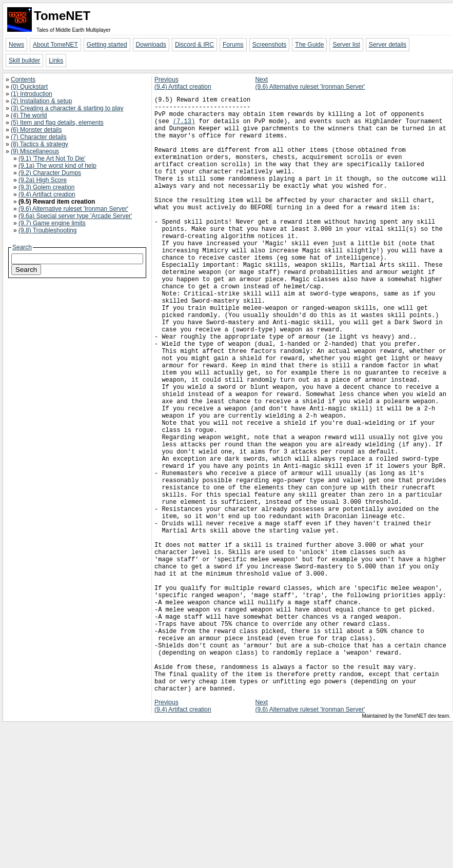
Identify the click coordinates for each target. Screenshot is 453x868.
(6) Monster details (36, 130)
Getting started (107, 45)
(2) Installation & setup (41, 101)
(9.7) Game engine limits (52, 223)
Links (56, 61)
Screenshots (270, 45)
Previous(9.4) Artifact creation (183, 83)
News (16, 45)
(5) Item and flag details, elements (57, 123)
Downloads (151, 45)
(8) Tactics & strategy (40, 144)
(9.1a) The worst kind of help (57, 166)
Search (22, 247)
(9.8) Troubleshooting (47, 230)
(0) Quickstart (29, 87)
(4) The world (29, 115)
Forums (233, 45)
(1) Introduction (32, 94)
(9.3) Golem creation (46, 187)
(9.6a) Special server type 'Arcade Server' (75, 216)
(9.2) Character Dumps (50, 173)
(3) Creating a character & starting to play (67, 108)
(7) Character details (39, 137)
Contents (23, 80)
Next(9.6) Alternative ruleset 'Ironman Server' (310, 83)
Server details (388, 45)
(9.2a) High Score (43, 180)
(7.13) (184, 127)
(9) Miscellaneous (35, 151)
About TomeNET (55, 45)
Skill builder (24, 61)
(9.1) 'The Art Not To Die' (52, 159)
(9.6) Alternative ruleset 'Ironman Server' (73, 209)
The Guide (309, 45)
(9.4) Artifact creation (47, 194)
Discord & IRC (194, 45)
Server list (346, 45)
